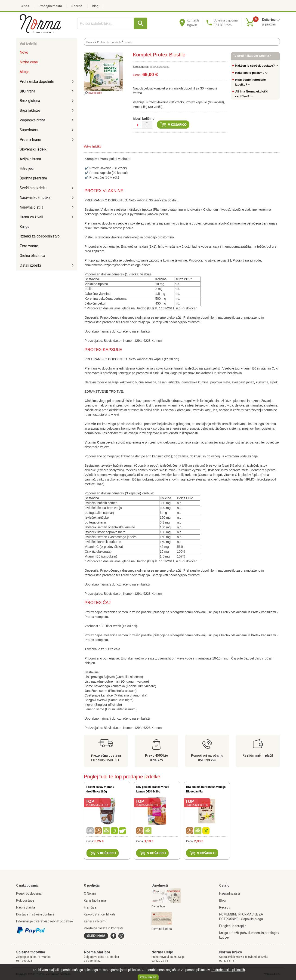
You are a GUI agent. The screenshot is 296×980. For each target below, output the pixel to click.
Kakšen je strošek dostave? (257, 66)
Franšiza (90, 907)
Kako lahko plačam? (251, 73)
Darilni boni (159, 906)
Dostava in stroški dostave (35, 914)
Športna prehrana (33, 178)
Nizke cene (29, 62)
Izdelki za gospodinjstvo (40, 236)
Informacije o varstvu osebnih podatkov (45, 921)
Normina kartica (162, 929)
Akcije (25, 72)
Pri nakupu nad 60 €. (106, 760)
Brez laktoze (30, 110)
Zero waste (29, 246)
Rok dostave (25, 900)
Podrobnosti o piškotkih (228, 970)
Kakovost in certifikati (99, 914)
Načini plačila (26, 907)
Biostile (128, 42)
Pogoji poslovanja (29, 894)
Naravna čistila (31, 207)
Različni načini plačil (258, 755)
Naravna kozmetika (35, 198)
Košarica (271, 20)
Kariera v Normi (95, 921)
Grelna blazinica (32, 256)
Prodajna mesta (50, 6)
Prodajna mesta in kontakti (103, 928)
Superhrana (29, 130)
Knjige (25, 227)
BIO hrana (27, 91)
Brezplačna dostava (106, 755)
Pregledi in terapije (233, 926)
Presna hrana (30, 140)
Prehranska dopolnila (37, 82)
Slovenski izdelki (34, 149)
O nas (25, 6)
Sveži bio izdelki (33, 188)
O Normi (90, 894)
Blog (95, 6)
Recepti (77, 6)
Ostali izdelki (30, 265)
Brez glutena (30, 101)
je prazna (269, 24)
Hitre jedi (27, 168)
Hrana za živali (31, 217)
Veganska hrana (32, 120)
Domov (91, 42)
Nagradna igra (230, 894)
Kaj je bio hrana (95, 900)
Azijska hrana (30, 159)
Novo (24, 52)
